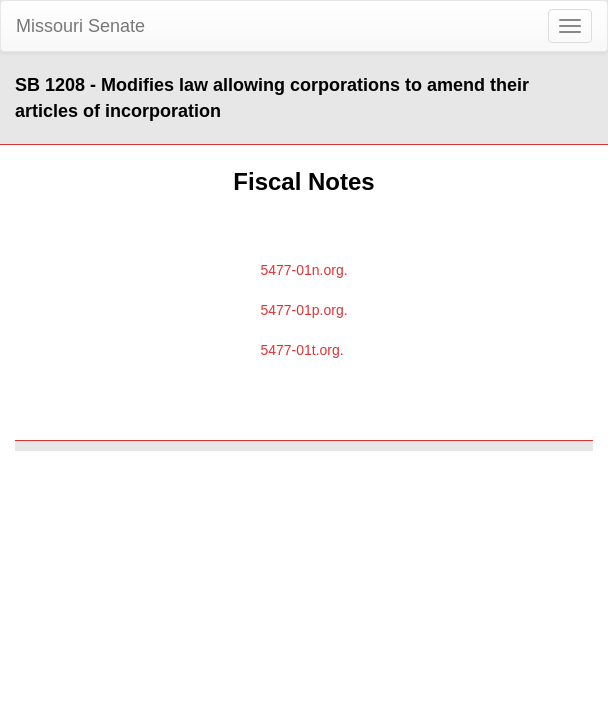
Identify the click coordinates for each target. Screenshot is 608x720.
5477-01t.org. (301, 350)
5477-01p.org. (303, 310)
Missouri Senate (80, 26)
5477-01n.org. (303, 270)
